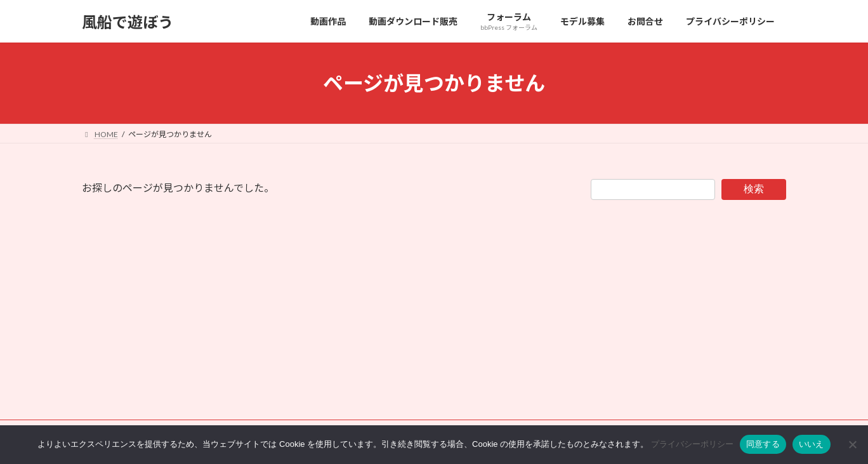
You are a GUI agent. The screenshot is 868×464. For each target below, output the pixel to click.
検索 (754, 189)
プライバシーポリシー (692, 444)
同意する (763, 444)
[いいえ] (852, 444)
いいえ (812, 444)
